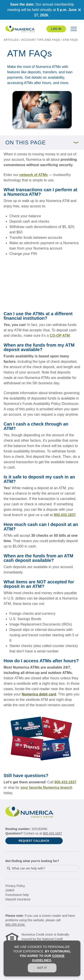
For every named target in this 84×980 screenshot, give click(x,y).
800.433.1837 (52, 833)
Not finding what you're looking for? (32, 861)
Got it (42, 968)
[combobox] (42, 868)
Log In (56, 29)
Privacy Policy (15, 886)
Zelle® (10, 890)
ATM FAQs (70, 40)
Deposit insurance (18, 899)
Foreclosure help (17, 895)
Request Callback (34, 841)
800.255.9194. (15, 925)
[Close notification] (80, 10)
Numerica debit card (39, 694)
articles (11, 40)
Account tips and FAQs (41, 40)
